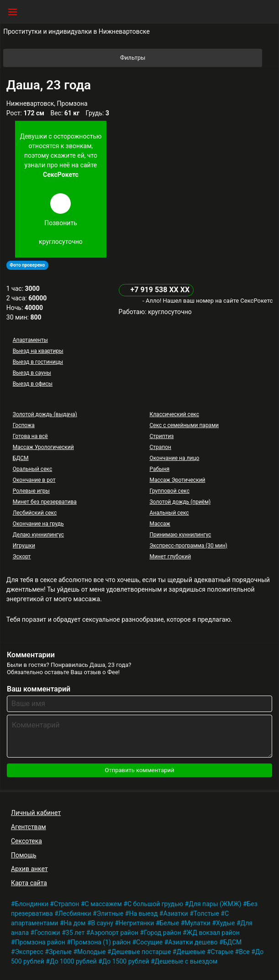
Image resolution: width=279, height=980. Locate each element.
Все (244, 952)
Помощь (24, 855)
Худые (226, 923)
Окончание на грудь (38, 524)
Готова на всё (30, 436)
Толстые (206, 913)
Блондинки (32, 904)
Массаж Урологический (43, 447)
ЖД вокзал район (213, 933)
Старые (222, 952)
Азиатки (175, 913)
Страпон (160, 447)
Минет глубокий (170, 557)
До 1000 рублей (73, 961)
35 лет (75, 933)
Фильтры (190, 58)
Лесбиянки (75, 913)
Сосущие (149, 942)
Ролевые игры (31, 491)
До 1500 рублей (126, 961)
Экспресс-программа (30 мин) (188, 546)
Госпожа (24, 425)
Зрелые (60, 952)
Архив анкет (29, 869)
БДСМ (21, 458)
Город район (162, 933)
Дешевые (191, 952)
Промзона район (40, 942)
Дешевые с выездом (186, 961)
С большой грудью (155, 904)
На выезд (143, 913)
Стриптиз (161, 436)
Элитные (110, 913)
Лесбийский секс (35, 513)
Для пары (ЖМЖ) (215, 904)
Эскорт (22, 557)
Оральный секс (32, 469)
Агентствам (29, 827)
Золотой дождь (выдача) (45, 414)
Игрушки (24, 546)
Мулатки (197, 923)
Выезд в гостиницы (38, 362)
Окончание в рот (34, 480)
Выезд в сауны (32, 373)
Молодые (91, 952)
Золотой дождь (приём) (180, 502)
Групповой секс (169, 491)
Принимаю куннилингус (180, 535)
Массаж (160, 524)
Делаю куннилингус (38, 535)
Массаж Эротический (177, 480)
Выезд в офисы (33, 384)
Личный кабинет (36, 813)
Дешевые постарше (141, 952)
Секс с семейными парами (184, 425)
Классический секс (174, 414)
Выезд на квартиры (38, 351)
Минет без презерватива (45, 502)
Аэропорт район (114, 933)
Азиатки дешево (193, 942)
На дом (75, 923)
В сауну (102, 923)
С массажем (103, 904)
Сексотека (26, 841)
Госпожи (47, 933)
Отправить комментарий (139, 770)
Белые (170, 923)
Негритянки (136, 923)
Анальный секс (169, 513)
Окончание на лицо (174, 458)
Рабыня (159, 469)
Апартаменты (30, 340)
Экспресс (29, 952)
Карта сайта (29, 883)
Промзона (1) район (101, 942)
